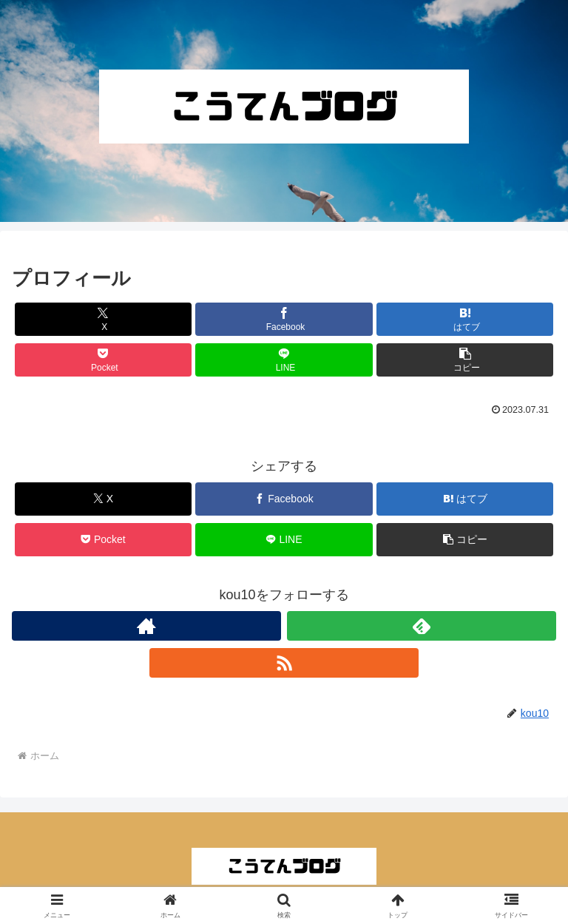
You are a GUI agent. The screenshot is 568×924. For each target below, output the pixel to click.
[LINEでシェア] (284, 360)
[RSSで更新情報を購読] (284, 663)
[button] (465, 360)
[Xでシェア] (103, 319)
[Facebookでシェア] (284, 319)
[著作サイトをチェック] (146, 626)
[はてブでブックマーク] (465, 319)
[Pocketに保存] (103, 360)
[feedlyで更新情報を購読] (422, 626)
